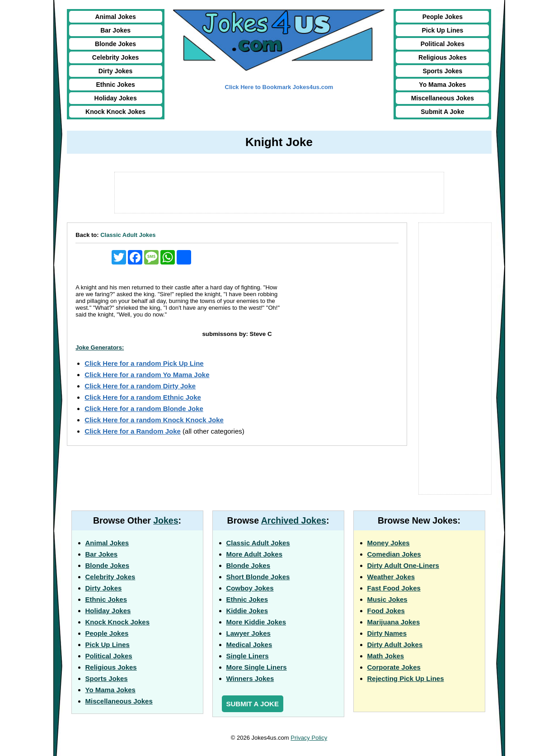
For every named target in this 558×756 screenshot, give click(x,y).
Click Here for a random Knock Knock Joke (154, 420)
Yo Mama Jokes (442, 85)
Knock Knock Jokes (115, 112)
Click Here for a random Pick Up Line (144, 363)
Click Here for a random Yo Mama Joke (147, 375)
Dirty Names (387, 633)
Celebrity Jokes (116, 57)
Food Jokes (386, 611)
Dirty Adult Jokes (395, 645)
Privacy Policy (309, 738)
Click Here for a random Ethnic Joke (143, 397)
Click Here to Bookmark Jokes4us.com (279, 87)
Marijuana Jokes (394, 622)
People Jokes (443, 17)
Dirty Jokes (115, 71)
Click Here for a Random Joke (133, 431)
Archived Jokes (294, 520)
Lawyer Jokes (249, 633)
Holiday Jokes (116, 98)
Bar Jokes (115, 30)
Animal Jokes (115, 17)
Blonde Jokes (115, 44)
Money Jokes (389, 543)
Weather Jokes (391, 577)
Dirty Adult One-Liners (403, 565)
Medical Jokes (249, 645)
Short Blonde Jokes (258, 577)
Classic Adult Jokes (128, 235)
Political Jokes (443, 44)
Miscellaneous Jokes (443, 98)
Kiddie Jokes (247, 611)
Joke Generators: (100, 347)
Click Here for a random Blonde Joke (144, 409)
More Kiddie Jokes (256, 622)
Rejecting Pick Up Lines (406, 678)
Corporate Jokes (394, 667)
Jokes (166, 520)
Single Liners (248, 656)
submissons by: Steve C (237, 334)
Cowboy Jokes (250, 588)
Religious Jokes (443, 57)
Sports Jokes (442, 71)
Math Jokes (386, 656)
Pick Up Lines (442, 30)
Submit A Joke (442, 112)
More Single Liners (257, 667)
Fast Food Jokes (394, 588)
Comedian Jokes (394, 554)
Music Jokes (387, 599)
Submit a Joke (253, 704)
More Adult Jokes (254, 554)
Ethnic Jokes (115, 85)
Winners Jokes (250, 678)
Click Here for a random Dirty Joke (140, 386)
